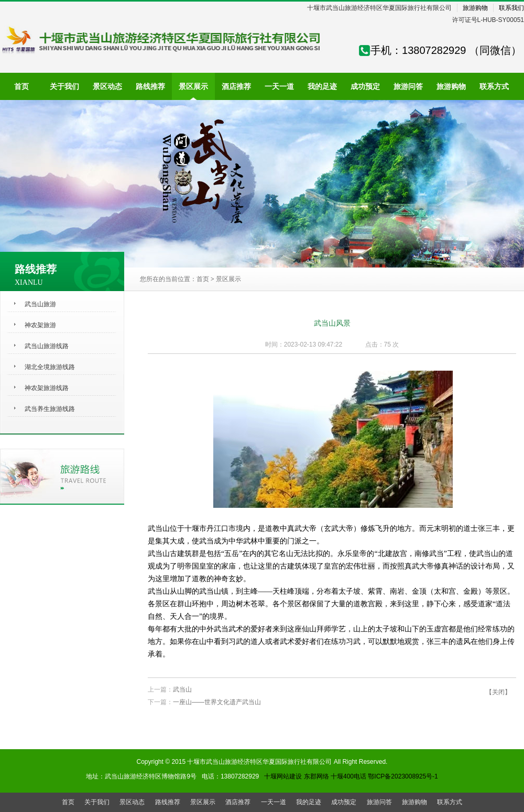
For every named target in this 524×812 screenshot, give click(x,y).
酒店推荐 (238, 802)
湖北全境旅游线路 (50, 367)
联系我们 (511, 8)
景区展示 (228, 279)
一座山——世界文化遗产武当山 (217, 702)
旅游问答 (379, 802)
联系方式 (450, 802)
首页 (203, 279)
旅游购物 (475, 8)
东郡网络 (316, 776)
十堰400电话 (348, 776)
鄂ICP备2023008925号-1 (403, 776)
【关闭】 (498, 692)
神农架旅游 (40, 325)
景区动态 (132, 802)
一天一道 (274, 802)
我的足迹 (309, 802)
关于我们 (97, 802)
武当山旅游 (40, 304)
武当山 (182, 689)
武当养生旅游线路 (50, 409)
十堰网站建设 (283, 776)
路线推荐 (168, 802)
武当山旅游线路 (47, 346)
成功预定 (344, 802)
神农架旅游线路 (47, 388)
